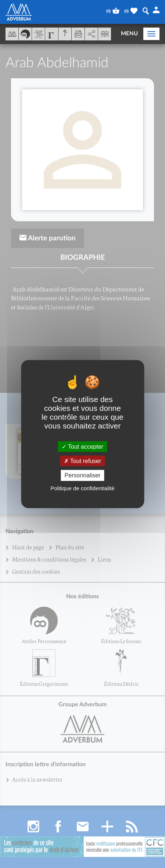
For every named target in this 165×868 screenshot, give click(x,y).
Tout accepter (82, 447)
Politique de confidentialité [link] (82, 488)
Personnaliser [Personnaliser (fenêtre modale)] (83, 475)
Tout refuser (83, 461)
